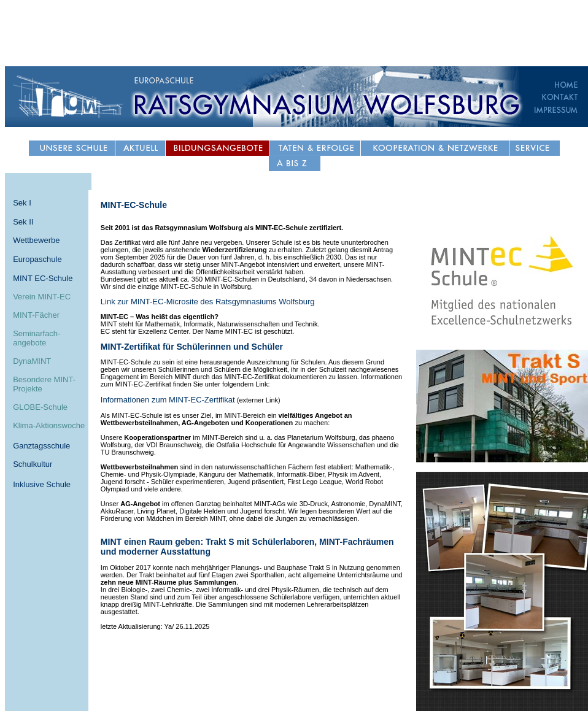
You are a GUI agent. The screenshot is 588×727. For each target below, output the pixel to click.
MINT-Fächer (36, 315)
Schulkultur (33, 464)
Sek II (23, 222)
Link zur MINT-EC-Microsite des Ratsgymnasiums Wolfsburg (208, 302)
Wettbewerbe (36, 240)
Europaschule (37, 259)
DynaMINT (32, 361)
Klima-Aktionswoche (49, 425)
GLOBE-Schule (40, 407)
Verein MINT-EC (42, 297)
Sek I (22, 203)
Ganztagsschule (41, 446)
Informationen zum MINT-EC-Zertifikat (168, 400)
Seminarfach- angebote (37, 338)
